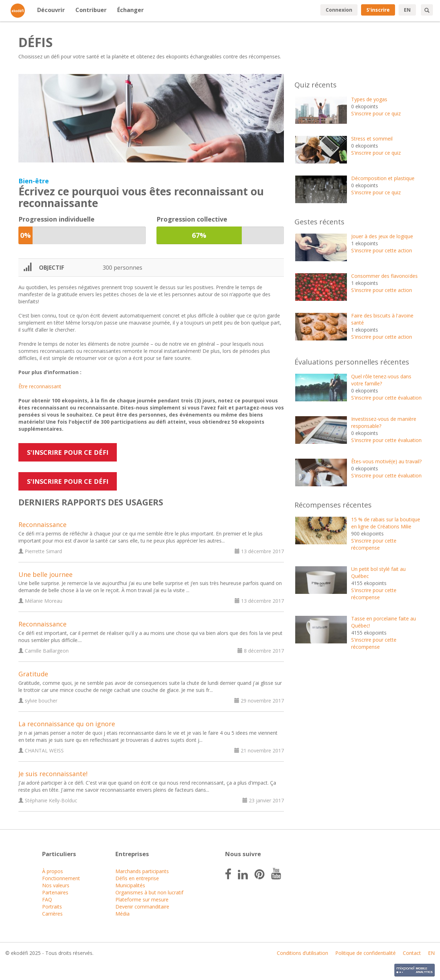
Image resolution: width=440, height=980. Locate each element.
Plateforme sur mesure (142, 899)
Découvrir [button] (51, 10)
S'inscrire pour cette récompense (374, 544)
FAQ (47, 899)
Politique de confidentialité (365, 953)
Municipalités (130, 885)
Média (122, 914)
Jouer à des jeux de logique (382, 236)
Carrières (52, 914)
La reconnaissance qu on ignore (67, 724)
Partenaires (55, 892)
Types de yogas (369, 99)
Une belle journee (45, 574)
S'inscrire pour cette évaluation (386, 398)
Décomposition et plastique (383, 178)
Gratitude (33, 674)
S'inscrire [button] (378, 10)
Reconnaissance (42, 525)
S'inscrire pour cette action (382, 250)
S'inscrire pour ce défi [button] (68, 452)
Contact (412, 953)
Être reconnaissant (40, 386)
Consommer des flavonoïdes (384, 276)
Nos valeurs (56, 885)
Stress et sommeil (372, 139)
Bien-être (34, 181)
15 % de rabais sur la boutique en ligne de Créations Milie (386, 523)
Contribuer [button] (91, 10)
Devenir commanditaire (142, 907)
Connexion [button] (339, 10)
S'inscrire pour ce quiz (376, 113)
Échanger (130, 10)
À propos (53, 871)
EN (407, 10)
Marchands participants (142, 871)
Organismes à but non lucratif (149, 892)
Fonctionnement (61, 878)
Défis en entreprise (137, 878)
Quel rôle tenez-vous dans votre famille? (381, 380)
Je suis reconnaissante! (53, 774)
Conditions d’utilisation (302, 953)
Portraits (52, 907)
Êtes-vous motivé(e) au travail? (386, 461)
